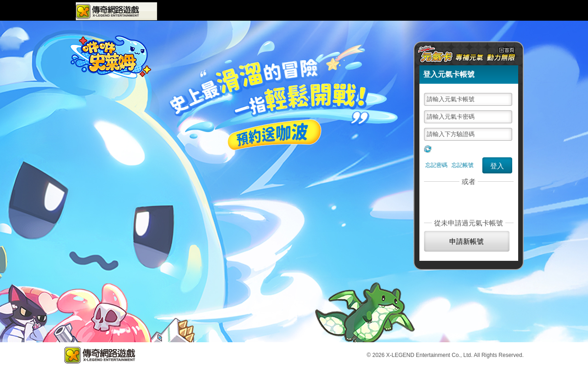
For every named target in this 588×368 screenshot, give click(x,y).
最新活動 (271, 11)
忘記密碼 (436, 165)
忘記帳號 (463, 165)
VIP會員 (389, 11)
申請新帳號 (466, 241)
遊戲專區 (179, 11)
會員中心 (358, 11)
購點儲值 (452, 11)
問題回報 (420, 11)
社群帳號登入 (467, 200)
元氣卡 (490, 11)
